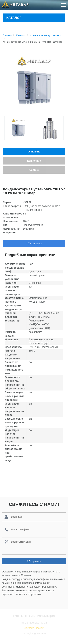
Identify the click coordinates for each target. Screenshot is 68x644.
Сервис (34, 170)
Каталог (14, 18)
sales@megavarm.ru (34, 633)
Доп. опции (34, 161)
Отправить (34, 561)
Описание (34, 152)
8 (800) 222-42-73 (37, 623)
